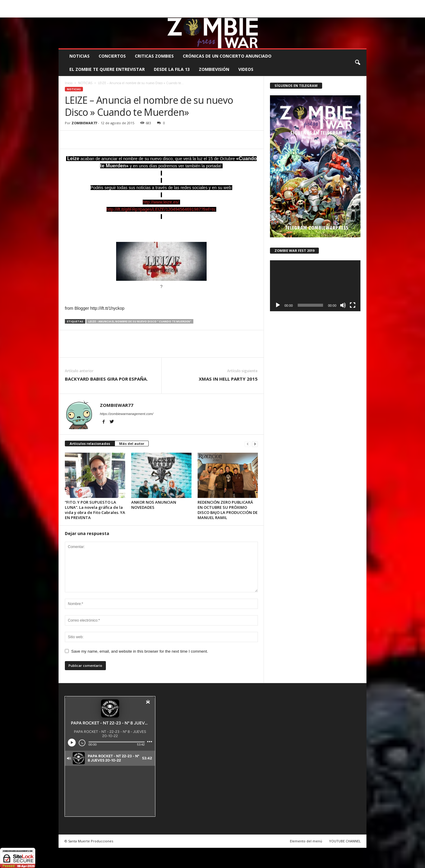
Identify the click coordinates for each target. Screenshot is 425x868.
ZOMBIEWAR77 (84, 123)
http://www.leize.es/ (161, 202)
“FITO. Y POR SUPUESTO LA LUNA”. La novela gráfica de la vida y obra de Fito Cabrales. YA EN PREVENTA (95, 510)
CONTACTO (289, 4)
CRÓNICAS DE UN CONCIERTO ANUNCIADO (227, 56)
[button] (357, 63)
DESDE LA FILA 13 (172, 69)
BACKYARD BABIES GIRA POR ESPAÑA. (106, 379)
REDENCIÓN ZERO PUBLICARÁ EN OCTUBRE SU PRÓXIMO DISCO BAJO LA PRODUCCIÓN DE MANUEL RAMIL (228, 510)
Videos (246, 69)
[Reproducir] (278, 305)
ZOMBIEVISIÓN (214, 69)
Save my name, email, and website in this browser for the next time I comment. (140, 651)
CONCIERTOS (112, 56)
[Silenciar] (343, 305)
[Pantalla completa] (353, 305)
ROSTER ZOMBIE (317, 4)
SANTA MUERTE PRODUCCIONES (161, 4)
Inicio (69, 83)
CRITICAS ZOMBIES (154, 56)
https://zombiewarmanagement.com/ (127, 414)
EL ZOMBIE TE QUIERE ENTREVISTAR (107, 69)
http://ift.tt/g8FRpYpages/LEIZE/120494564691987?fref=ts (161, 209)
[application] (315, 286)
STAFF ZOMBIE (261, 4)
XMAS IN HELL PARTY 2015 (228, 379)
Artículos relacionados (90, 444)
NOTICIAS (79, 56)
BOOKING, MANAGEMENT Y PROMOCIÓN (93, 4)
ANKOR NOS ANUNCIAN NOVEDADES (154, 505)
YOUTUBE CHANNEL (345, 841)
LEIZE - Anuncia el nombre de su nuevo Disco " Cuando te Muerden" (140, 321)
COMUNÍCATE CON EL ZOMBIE (219, 4)
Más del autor (132, 444)
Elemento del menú (306, 841)
